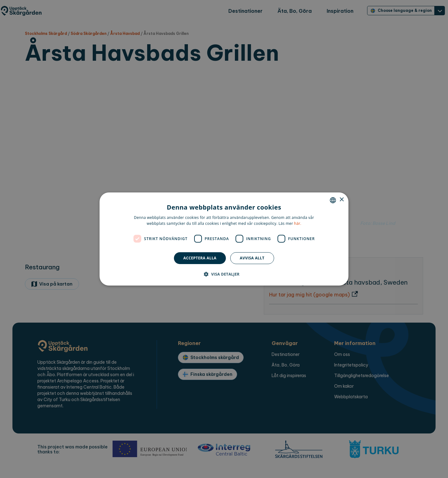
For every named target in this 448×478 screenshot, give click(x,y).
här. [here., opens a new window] (298, 223)
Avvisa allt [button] (252, 258)
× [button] (341, 200)
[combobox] (333, 200)
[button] (224, 274)
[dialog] (224, 239)
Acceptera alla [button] (200, 258)
